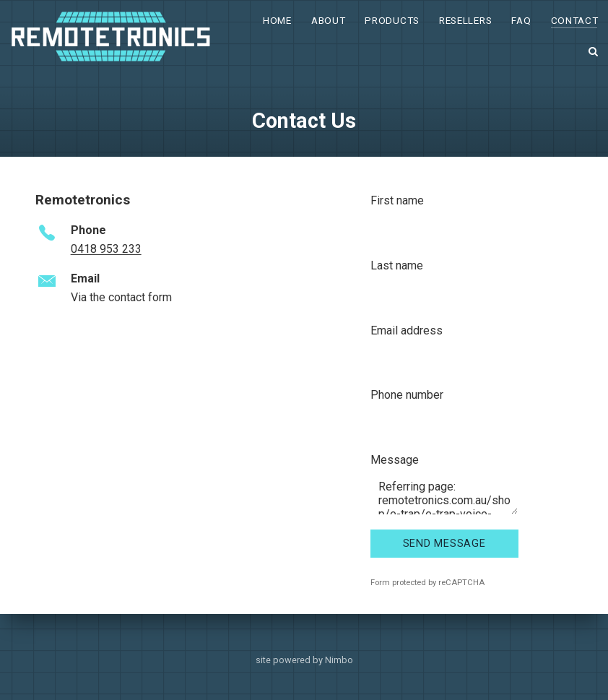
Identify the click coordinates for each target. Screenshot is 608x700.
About (328, 20)
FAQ (521, 20)
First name (397, 200)
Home (277, 20)
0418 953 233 (106, 249)
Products (392, 20)
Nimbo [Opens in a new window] (339, 660)
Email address (407, 330)
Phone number (407, 395)
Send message (444, 544)
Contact (575, 20)
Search (594, 51)
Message (395, 460)
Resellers (465, 20)
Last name (397, 265)
